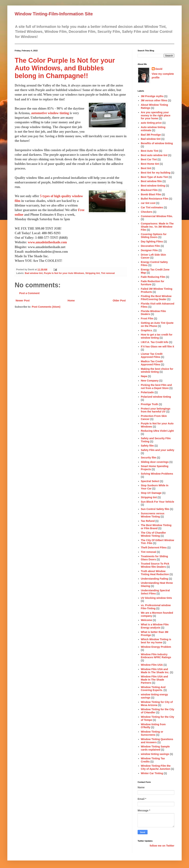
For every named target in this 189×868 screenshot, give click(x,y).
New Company (150, 381)
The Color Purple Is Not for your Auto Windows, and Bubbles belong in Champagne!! (65, 68)
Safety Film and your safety (158, 450)
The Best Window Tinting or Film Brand (156, 527)
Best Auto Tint (150, 151)
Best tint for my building (156, 173)
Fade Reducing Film (153, 277)
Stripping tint (92, 273)
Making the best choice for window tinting (157, 370)
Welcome (147, 620)
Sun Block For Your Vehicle (158, 502)
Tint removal (108, 273)
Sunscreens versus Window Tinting (153, 515)
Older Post (119, 301)
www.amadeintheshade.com (47, 242)
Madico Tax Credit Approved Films (152, 363)
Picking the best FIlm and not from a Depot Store (156, 387)
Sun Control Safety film (155, 509)
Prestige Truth (150, 404)
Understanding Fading (155, 579)
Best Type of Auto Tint (155, 177)
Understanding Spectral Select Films (155, 592)
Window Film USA (152, 665)
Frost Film (147, 318)
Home (71, 301)
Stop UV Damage (151, 493)
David (159, 69)
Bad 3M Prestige (151, 135)
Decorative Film (150, 246)
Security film (149, 458)
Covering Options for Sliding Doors (154, 236)
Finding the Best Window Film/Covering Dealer (156, 298)
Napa (144, 376)
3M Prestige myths (152, 96)
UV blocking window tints (157, 598)
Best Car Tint (149, 159)
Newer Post (23, 301)
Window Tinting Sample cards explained (155, 748)
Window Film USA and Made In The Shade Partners (155, 680)
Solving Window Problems (157, 474)
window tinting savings (155, 754)
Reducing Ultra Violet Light (157, 431)
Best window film (151, 181)
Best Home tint (150, 164)
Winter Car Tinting (152, 773)
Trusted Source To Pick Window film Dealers (155, 565)
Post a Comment (29, 293)
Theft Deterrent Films (154, 548)
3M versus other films (154, 100)
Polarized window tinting (156, 397)
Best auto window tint (154, 155)
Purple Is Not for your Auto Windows (64, 273)
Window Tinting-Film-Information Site (54, 14)
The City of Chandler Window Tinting (153, 534)
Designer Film (149, 250)
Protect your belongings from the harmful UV (156, 410)
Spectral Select (150, 481)
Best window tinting (153, 186)
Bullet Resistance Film (155, 199)
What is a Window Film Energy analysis (155, 626)
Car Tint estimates (152, 207)
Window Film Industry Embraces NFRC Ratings (156, 656)
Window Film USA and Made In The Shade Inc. (155, 671)
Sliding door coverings (155, 462)
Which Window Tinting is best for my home (156, 641)
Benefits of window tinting (157, 143)
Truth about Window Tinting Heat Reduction (155, 573)
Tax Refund (148, 521)
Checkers (147, 212)
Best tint (146, 168)
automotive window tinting (50, 113)
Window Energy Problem (156, 647)
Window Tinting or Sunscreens (152, 733)
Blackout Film (149, 190)
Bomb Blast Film (151, 194)
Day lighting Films (152, 242)
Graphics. (147, 330)
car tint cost (148, 203)
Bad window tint (34, 273)
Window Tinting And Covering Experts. (153, 689)
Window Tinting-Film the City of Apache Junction (156, 767)
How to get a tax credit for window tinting (157, 336)
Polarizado (147, 392)
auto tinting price (151, 123)
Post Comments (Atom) (46, 307)
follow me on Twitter (162, 846)
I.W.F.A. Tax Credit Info (155, 342)
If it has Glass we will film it (158, 347)
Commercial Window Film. (157, 216)
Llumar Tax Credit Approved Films (152, 355)
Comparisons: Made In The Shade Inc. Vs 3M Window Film (157, 227)
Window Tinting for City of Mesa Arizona (157, 704)
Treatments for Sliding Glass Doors (155, 558)
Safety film (147, 446)
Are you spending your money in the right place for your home (156, 115)
